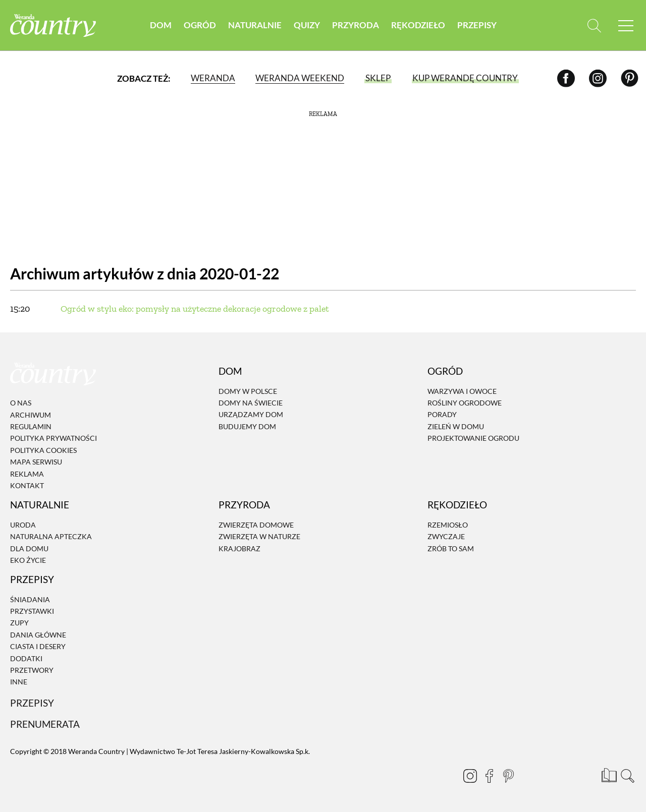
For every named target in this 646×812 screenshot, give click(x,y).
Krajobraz (239, 548)
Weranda (213, 78)
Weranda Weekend (300, 78)
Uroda (23, 525)
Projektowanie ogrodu (473, 438)
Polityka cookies (43, 450)
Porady (442, 415)
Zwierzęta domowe (256, 525)
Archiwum (31, 415)
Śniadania (30, 599)
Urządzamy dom (251, 415)
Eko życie (28, 560)
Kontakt (27, 485)
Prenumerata (45, 724)
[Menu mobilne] (626, 25)
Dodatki (26, 658)
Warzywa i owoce (462, 391)
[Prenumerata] (608, 774)
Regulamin (31, 426)
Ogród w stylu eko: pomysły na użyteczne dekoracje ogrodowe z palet (195, 309)
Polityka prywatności (53, 439)
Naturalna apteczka (51, 536)
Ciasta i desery (38, 646)
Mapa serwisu (36, 462)
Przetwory (32, 670)
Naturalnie (255, 25)
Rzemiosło (448, 525)
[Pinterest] (630, 78)
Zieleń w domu (456, 426)
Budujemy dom (247, 426)
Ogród (200, 25)
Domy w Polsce (248, 391)
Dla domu (29, 548)
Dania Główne (38, 635)
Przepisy (477, 25)
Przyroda (356, 25)
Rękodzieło (418, 25)
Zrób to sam (451, 548)
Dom (161, 25)
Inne (19, 682)
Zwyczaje (446, 536)
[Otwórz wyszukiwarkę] (594, 25)
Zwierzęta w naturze (259, 536)
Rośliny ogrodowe (465, 403)
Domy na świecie (251, 403)
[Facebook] (566, 78)
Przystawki (32, 611)
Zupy (19, 623)
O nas (21, 403)
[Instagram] (598, 78)
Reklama (27, 474)
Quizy (307, 25)
